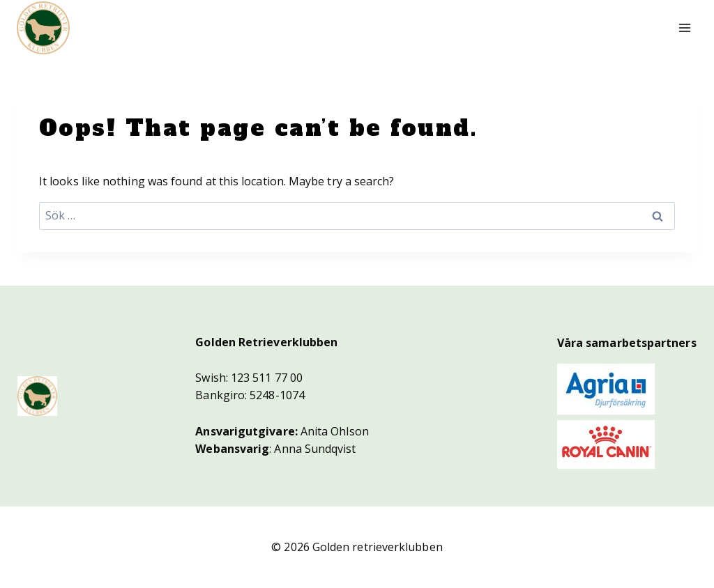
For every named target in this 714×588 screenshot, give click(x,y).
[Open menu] (684, 28)
